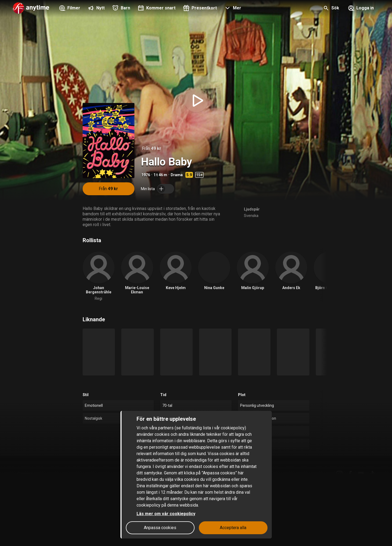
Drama (177, 175)
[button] (232, 9)
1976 (146, 175)
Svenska (251, 216)
